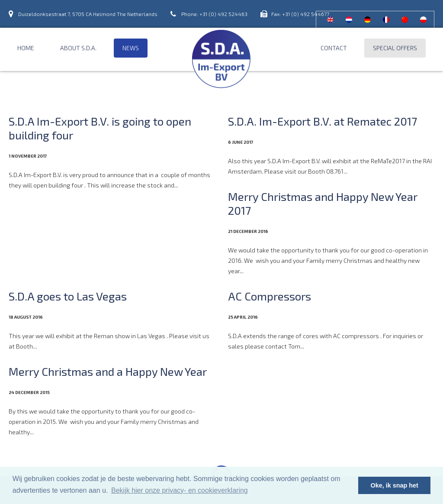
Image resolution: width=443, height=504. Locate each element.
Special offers (395, 48)
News (131, 48)
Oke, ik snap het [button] (395, 485)
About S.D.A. (78, 48)
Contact (334, 48)
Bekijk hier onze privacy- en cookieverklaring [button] (180, 490)
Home (26, 48)
